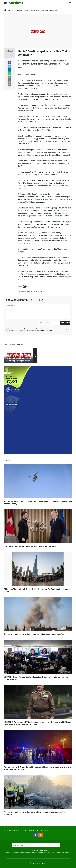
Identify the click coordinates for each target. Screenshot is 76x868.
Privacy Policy (34, 830)
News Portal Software (40, 863)
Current (19, 10)
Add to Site (44, 830)
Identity (16, 830)
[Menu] (70, 3)
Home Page (9, 10)
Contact (24, 830)
